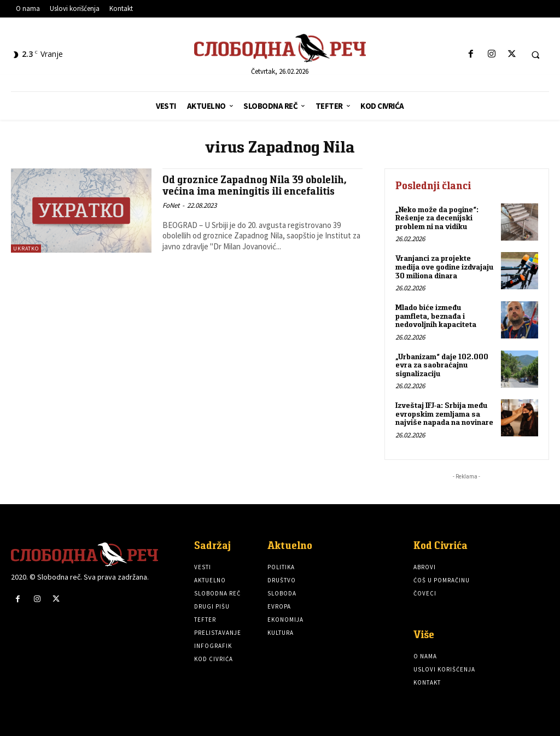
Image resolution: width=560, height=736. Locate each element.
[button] (535, 55)
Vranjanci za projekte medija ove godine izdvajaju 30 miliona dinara (444, 267)
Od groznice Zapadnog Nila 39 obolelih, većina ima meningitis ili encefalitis (255, 185)
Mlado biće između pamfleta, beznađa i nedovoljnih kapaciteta (436, 315)
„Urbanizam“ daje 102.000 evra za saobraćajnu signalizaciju (442, 364)
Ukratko (26, 249)
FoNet (171, 205)
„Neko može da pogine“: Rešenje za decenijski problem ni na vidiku (437, 218)
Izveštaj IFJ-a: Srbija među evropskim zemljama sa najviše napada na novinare (444, 413)
